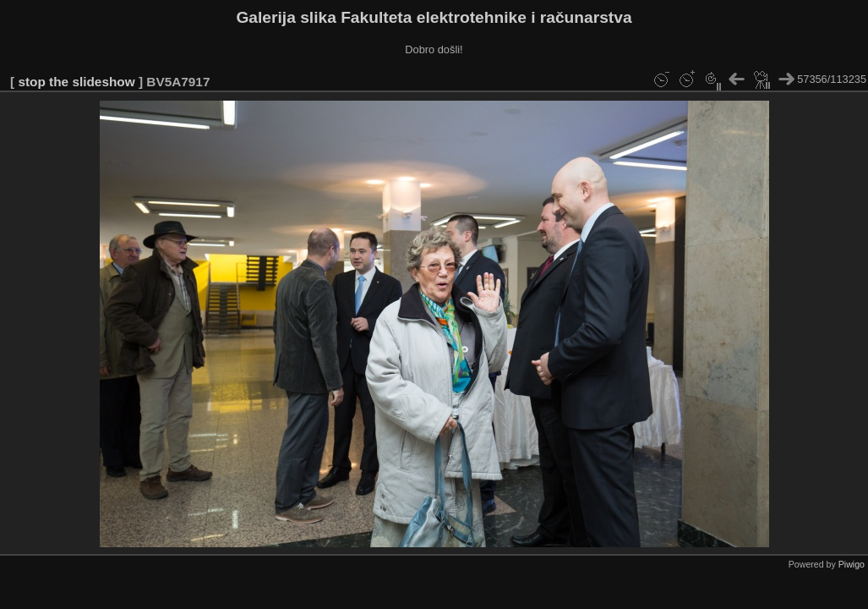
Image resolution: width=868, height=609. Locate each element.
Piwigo (852, 564)
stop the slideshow (76, 82)
